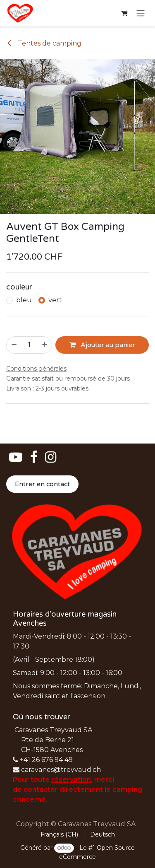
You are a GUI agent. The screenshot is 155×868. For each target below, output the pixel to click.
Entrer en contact (42, 484)
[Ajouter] (45, 345)
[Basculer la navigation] (141, 13)
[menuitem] (59, 835)
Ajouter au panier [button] (102, 345)
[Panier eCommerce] (124, 13)
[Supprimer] (14, 345)
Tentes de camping (44, 43)
